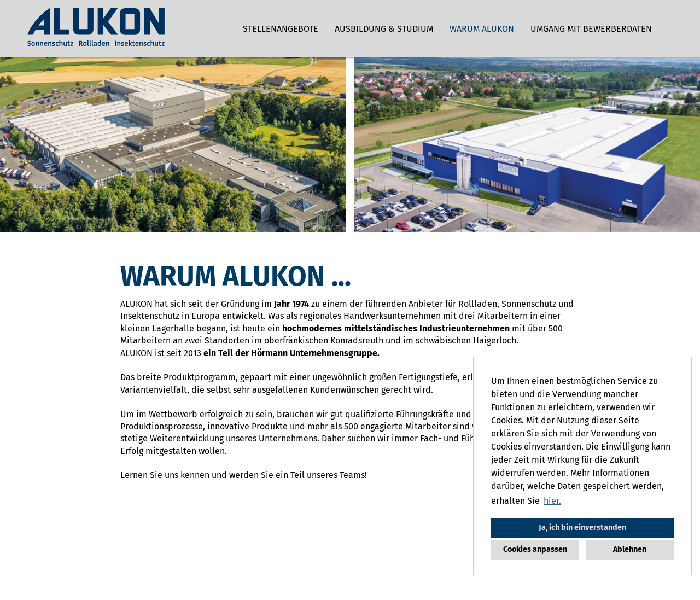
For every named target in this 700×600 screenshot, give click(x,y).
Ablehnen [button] (630, 549)
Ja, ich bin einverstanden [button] (582, 528)
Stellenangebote (281, 29)
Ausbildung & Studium (384, 29)
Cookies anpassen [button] (535, 549)
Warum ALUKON (482, 29)
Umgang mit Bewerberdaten (591, 29)
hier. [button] (552, 501)
